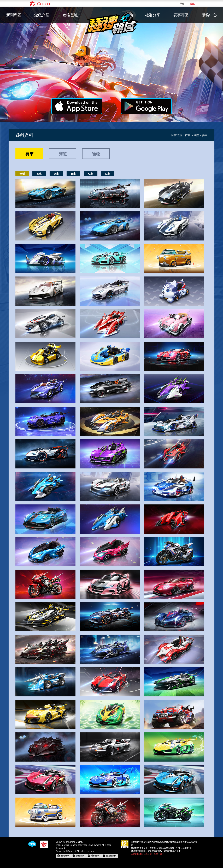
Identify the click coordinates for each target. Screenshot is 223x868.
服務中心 (209, 15)
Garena (40, 4)
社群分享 (153, 15)
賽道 (63, 154)
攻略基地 (70, 15)
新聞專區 (14, 15)
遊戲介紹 (42, 15)
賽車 (30, 154)
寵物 (96, 154)
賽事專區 (181, 15)
